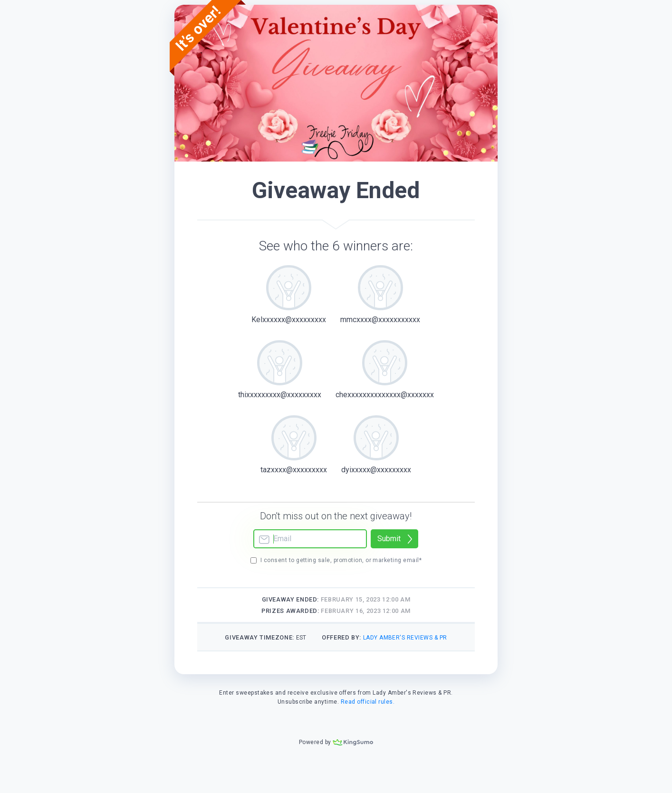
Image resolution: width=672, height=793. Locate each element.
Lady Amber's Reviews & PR (405, 638)
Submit (389, 539)
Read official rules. (368, 702)
